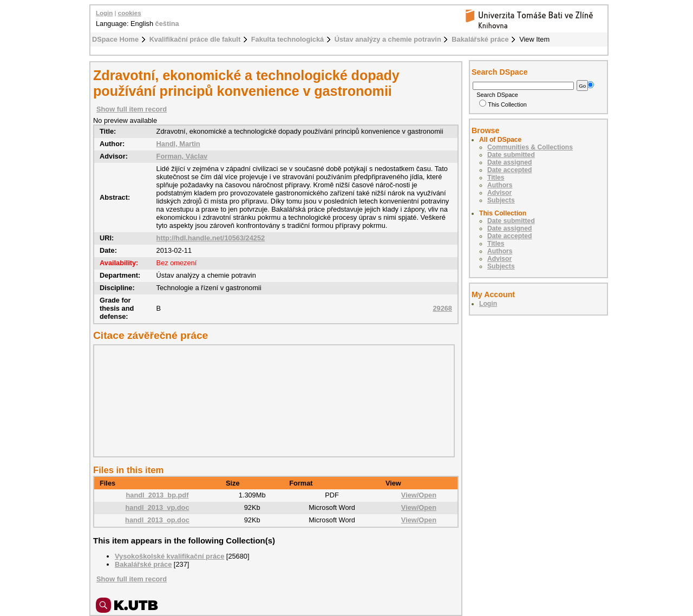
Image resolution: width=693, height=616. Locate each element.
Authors (500, 185)
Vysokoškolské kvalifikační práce (169, 556)
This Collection (503, 104)
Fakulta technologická (287, 39)
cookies (130, 13)
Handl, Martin (178, 144)
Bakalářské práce (480, 39)
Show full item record (132, 109)
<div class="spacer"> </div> (271, 401)
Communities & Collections (530, 147)
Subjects (501, 200)
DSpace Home (115, 39)
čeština (167, 24)
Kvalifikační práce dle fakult (195, 39)
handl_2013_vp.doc (157, 507)
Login (104, 13)
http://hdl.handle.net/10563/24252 (211, 238)
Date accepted (509, 170)
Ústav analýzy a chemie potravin (388, 39)
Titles (496, 178)
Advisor (499, 193)
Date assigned (509, 162)
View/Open (419, 495)
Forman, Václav (182, 156)
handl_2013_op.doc (157, 520)
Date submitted (511, 155)
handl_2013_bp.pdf (158, 495)
